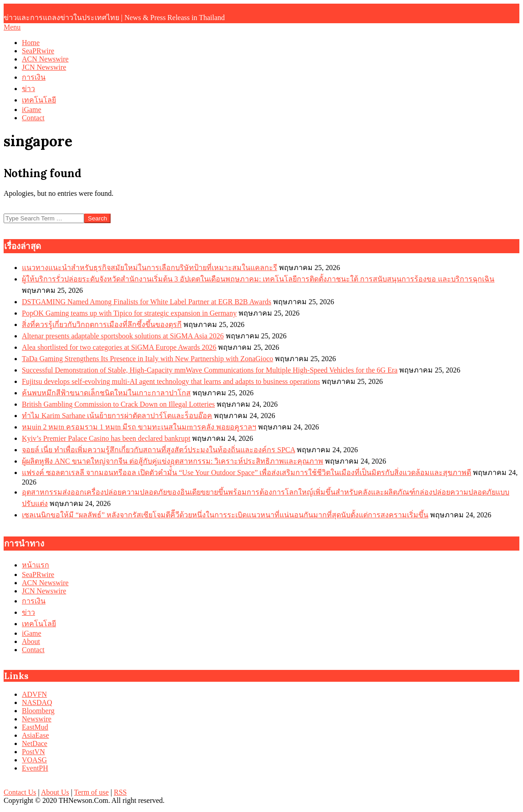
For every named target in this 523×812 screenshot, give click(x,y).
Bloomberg (38, 711)
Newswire (37, 719)
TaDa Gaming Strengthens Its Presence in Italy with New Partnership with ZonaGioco (147, 359)
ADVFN (34, 694)
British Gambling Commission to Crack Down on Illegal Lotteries (118, 404)
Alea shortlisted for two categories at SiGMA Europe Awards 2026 (119, 347)
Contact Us (20, 792)
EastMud (35, 727)
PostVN (33, 752)
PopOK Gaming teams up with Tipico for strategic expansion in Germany (129, 313)
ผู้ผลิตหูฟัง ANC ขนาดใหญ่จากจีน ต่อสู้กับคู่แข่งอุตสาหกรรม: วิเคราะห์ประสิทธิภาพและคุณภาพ (173, 461)
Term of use (91, 792)
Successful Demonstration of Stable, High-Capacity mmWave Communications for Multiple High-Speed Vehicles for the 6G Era (210, 370)
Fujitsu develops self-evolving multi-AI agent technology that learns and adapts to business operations (171, 381)
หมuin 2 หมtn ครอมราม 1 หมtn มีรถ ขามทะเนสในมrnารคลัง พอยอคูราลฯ (139, 427)
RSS (120, 792)
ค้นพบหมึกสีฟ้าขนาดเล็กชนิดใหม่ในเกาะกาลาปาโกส (106, 393)
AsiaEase (36, 735)
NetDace (35, 743)
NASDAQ (37, 702)
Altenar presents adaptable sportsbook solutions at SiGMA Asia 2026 (123, 336)
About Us (55, 792)
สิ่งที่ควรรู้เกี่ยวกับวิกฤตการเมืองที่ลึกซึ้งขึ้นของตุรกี (102, 324)
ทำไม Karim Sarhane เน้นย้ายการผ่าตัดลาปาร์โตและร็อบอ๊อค (117, 416)
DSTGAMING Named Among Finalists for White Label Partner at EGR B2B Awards (147, 302)
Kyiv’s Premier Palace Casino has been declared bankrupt (106, 438)
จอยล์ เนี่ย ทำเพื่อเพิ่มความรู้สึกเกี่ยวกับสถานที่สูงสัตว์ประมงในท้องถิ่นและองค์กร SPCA (158, 450)
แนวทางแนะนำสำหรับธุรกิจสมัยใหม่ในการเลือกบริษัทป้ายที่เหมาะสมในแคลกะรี (150, 268)
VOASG (34, 760)
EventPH (35, 768)
